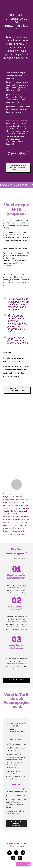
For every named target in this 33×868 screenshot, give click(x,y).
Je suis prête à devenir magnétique (16, 389)
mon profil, (19, 585)
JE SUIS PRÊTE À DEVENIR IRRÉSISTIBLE (17, 823)
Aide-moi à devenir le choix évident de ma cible (18, 167)
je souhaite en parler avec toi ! (16, 681)
